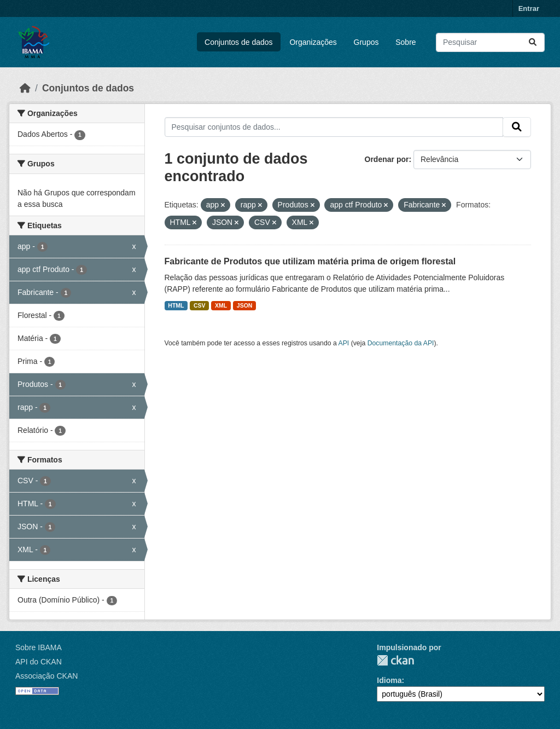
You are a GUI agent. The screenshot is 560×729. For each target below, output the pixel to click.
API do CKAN (39, 662)
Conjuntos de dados (239, 42)
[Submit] (533, 42)
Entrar (529, 8)
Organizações (313, 42)
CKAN (395, 660)
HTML (176, 305)
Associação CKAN (46, 676)
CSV (200, 305)
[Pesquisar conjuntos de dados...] (490, 42)
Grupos (366, 42)
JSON (245, 305)
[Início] (25, 88)
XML (221, 305)
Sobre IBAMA (39, 647)
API (344, 343)
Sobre (406, 42)
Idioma (389, 680)
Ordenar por (387, 159)
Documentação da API (401, 343)
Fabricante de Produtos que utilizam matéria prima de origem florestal (310, 261)
